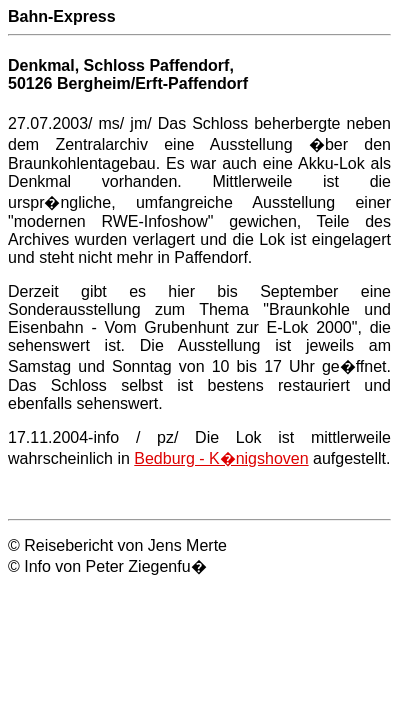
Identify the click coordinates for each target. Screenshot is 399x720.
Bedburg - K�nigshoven (221, 458)
